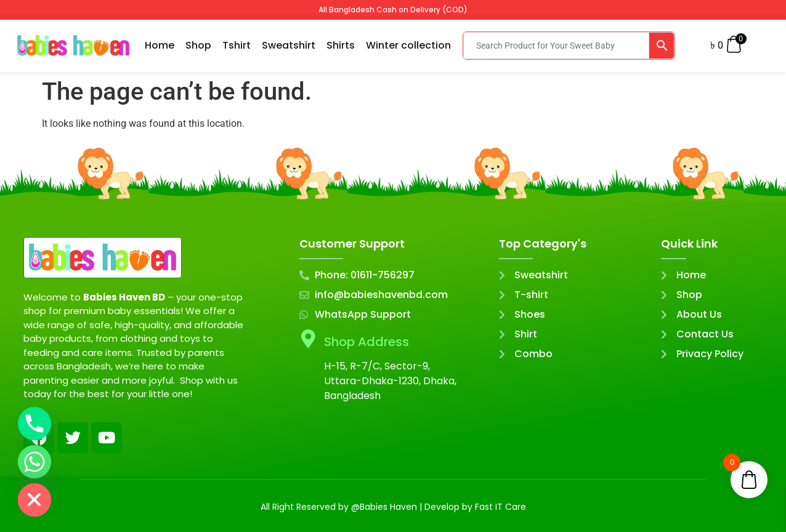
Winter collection (408, 45)
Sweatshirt (289, 45)
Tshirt (237, 45)
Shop (198, 45)
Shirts (341, 45)
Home (160, 45)
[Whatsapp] (34, 462)
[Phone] (34, 424)
